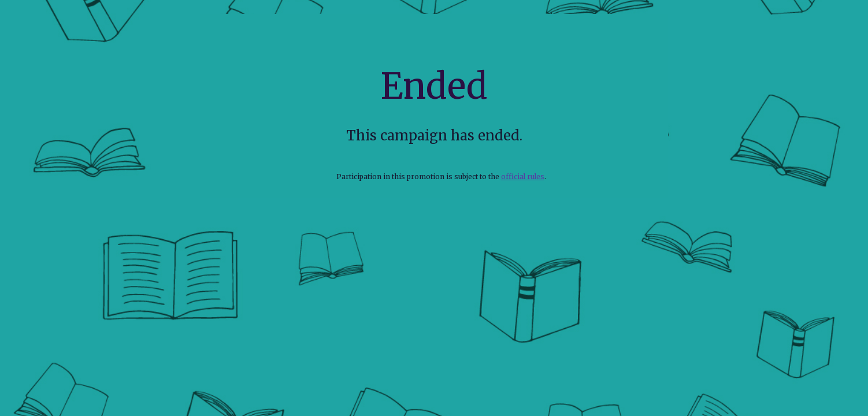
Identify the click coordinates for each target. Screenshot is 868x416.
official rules (523, 177)
